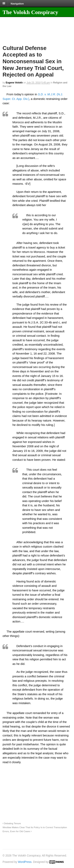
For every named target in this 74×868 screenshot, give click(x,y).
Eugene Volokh (14, 83)
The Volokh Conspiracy (30, 12)
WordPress (25, 862)
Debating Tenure (12, 823)
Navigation (17, 3)
